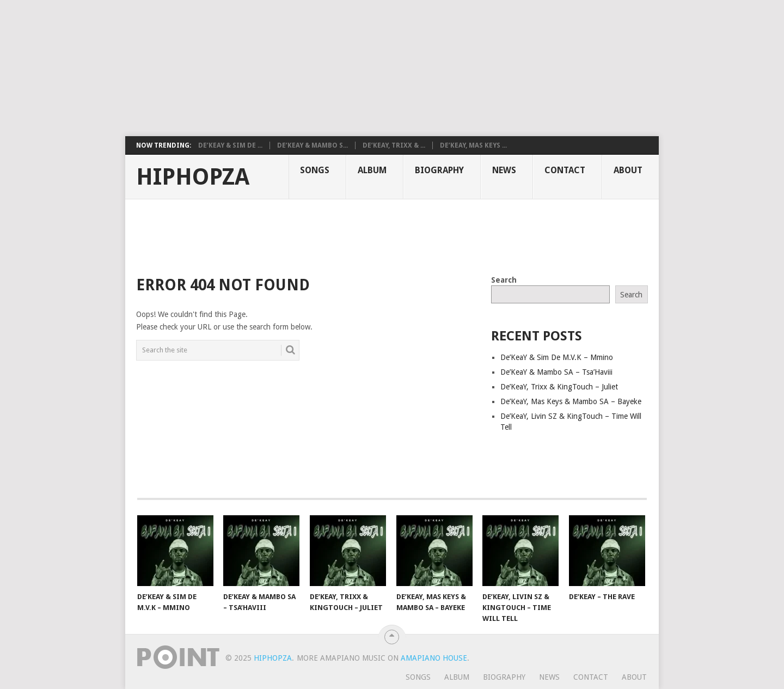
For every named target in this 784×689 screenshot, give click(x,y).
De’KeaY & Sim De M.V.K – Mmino (557, 357)
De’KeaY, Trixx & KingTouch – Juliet (559, 387)
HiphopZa (193, 177)
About (628, 170)
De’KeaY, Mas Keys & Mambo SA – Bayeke (571, 401)
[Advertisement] (264, 68)
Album (372, 170)
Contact (565, 170)
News (504, 170)
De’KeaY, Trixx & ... (394, 145)
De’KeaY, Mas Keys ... (473, 145)
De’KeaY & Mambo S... (313, 145)
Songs (315, 170)
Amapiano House (434, 658)
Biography (439, 170)
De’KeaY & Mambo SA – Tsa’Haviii (556, 372)
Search (504, 280)
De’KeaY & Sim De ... (230, 145)
